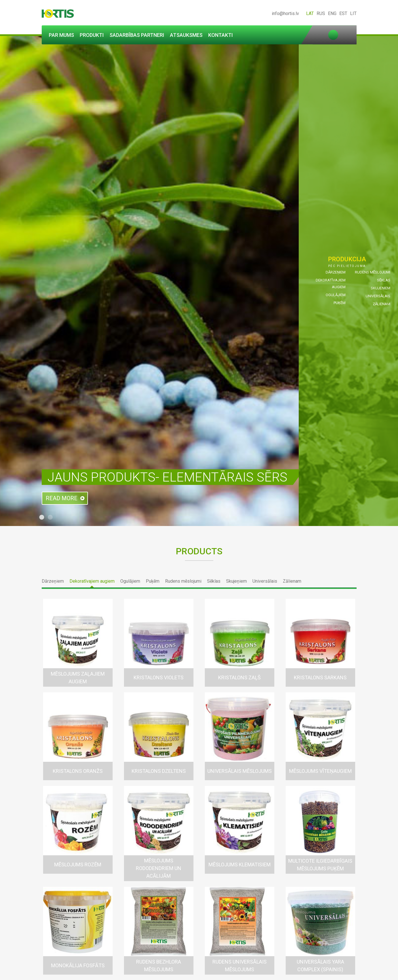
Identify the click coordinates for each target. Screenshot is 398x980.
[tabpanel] (199, 281)
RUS (321, 13)
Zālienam (382, 304)
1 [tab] (42, 517)
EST (343, 13)
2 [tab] (50, 517)
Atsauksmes (186, 35)
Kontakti (221, 35)
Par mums (61, 35)
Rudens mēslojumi (373, 272)
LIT (353, 13)
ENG (332, 13)
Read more (62, 498)
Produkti (92, 35)
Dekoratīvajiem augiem (92, 581)
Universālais (378, 296)
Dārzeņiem (336, 272)
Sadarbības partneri (137, 35)
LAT (310, 13)
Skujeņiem (381, 288)
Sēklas (384, 280)
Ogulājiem (336, 295)
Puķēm (340, 303)
